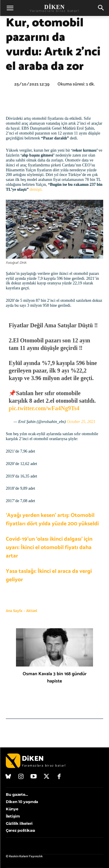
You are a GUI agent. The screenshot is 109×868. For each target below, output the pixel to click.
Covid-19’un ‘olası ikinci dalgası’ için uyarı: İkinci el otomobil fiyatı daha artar (49, 548)
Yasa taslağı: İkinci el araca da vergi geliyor (49, 575)
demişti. (36, 189)
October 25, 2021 (81, 422)
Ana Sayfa (14, 611)
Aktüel (32, 611)
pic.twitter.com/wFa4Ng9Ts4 (44, 408)
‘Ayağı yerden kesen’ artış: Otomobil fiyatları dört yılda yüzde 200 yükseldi (52, 520)
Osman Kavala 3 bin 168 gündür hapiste (55, 678)
